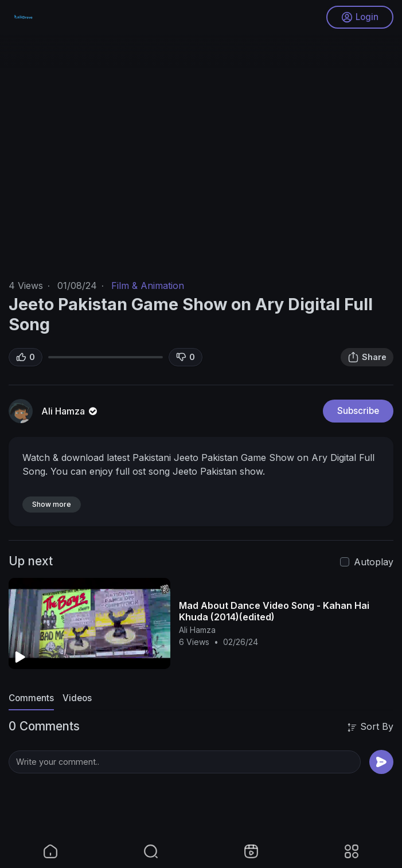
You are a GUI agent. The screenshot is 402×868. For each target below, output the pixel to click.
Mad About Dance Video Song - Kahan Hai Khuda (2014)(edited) (274, 611)
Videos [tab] (77, 698)
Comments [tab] (31, 698)
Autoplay (374, 562)
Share (367, 357)
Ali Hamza (70, 411)
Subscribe (358, 411)
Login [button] (360, 17)
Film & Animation (148, 286)
